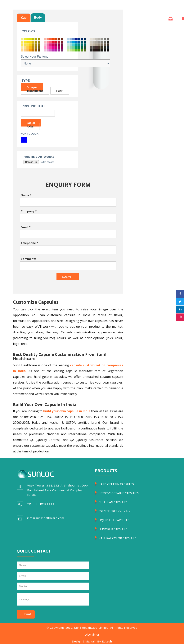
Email (26, 227)
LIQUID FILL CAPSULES (114, 520)
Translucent (35, 91)
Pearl (60, 91)
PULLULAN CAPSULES (113, 502)
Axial (30, 126)
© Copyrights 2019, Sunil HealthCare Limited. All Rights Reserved (92, 628)
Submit (26, 614)
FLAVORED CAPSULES (113, 529)
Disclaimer (92, 635)
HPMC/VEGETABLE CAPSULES (119, 493)
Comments (29, 259)
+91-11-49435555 (41, 504)
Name (26, 195)
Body (38, 18)
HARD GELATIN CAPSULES (116, 484)
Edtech (107, 641)
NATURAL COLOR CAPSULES (117, 538)
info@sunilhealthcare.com (46, 518)
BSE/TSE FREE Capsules (114, 511)
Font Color (30, 134)
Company (29, 211)
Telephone (29, 243)
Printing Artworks (39, 157)
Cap (24, 18)
